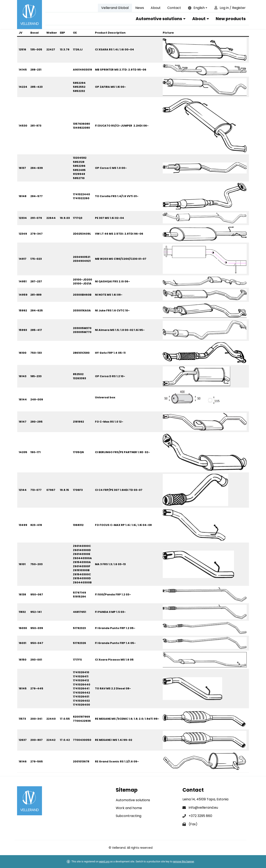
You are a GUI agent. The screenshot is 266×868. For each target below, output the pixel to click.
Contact (174, 8)
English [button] (196, 8)
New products (231, 19)
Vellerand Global (115, 8)
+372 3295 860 (200, 816)
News (140, 8)
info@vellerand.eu (203, 808)
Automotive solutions (159, 19)
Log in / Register (230, 8)
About (156, 8)
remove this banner (183, 862)
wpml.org (104, 862)
